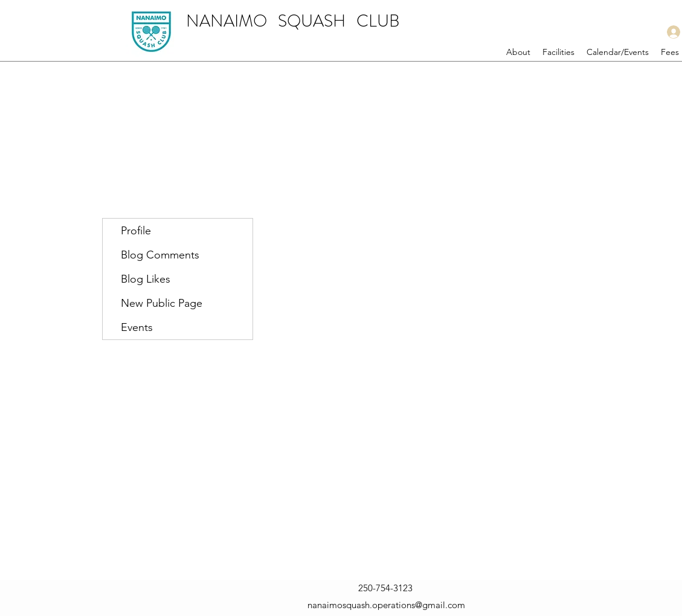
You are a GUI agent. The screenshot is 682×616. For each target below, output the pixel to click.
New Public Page (162, 303)
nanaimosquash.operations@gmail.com (386, 605)
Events (137, 327)
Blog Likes (146, 279)
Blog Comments (160, 255)
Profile (136, 231)
